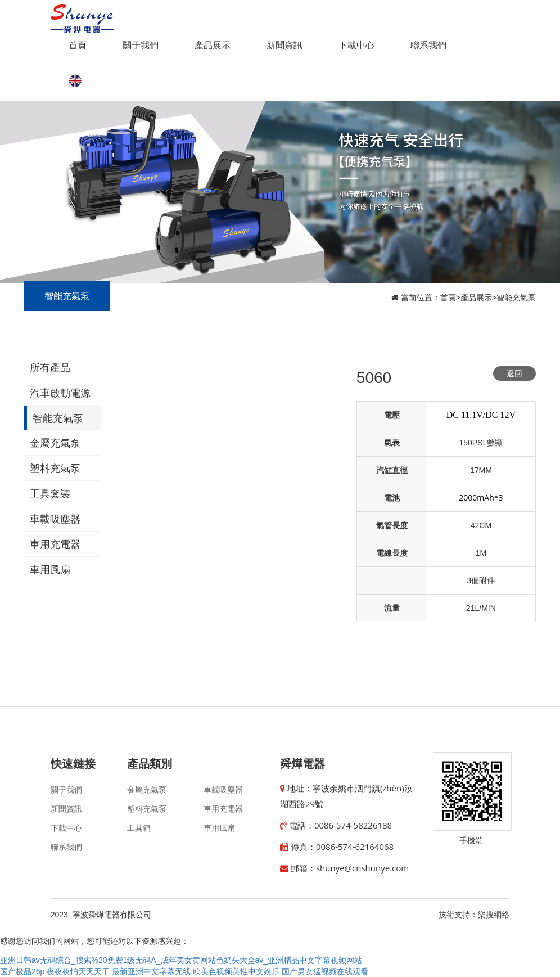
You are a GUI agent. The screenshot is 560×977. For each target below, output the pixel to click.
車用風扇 (50, 570)
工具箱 (139, 828)
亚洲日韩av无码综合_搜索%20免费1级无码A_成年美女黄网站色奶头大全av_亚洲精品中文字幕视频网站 (181, 960)
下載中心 (356, 45)
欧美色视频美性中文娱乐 (236, 971)
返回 (514, 373)
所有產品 (50, 368)
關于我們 (141, 45)
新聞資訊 (284, 45)
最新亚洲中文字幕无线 (151, 971)
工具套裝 (50, 494)
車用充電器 (55, 544)
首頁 (78, 45)
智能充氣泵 (516, 298)
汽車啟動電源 (60, 393)
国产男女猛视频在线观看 (325, 971)
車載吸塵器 (55, 519)
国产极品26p (22, 971)
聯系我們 (428, 45)
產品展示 (213, 45)
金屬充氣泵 (55, 443)
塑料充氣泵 (55, 469)
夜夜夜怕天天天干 (78, 971)
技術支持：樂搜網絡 (474, 915)
